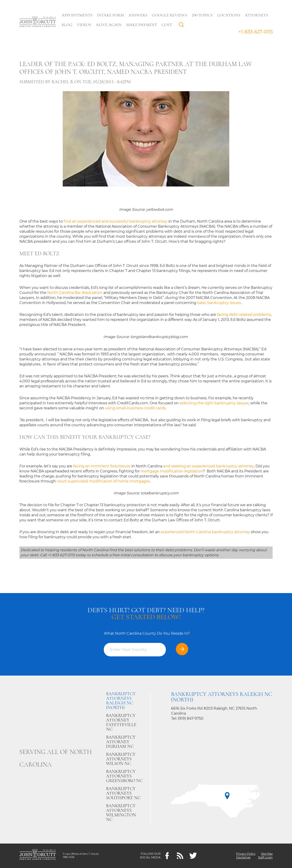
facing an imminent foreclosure (102, 466)
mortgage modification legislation (172, 471)
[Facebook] (167, 856)
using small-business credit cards (135, 408)
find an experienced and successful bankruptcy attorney (116, 221)
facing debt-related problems (244, 315)
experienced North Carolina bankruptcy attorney (205, 532)
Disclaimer (243, 858)
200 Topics (202, 15)
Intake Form (111, 15)
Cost (167, 25)
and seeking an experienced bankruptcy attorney (209, 466)
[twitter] (193, 856)
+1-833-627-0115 (255, 32)
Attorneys (257, 15)
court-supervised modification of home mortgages (103, 481)
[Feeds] (180, 856)
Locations (229, 15)
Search (183, 26)
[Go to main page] (38, 22)
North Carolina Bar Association (75, 293)
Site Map (267, 854)
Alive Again (109, 25)
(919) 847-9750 (191, 718)
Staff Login (265, 858)
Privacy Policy (246, 854)
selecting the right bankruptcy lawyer (214, 403)
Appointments (77, 15)
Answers (138, 15)
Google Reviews (170, 15)
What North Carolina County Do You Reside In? (148, 633)
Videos (84, 25)
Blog (67, 25)
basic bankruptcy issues (219, 303)
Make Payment (142, 25)
